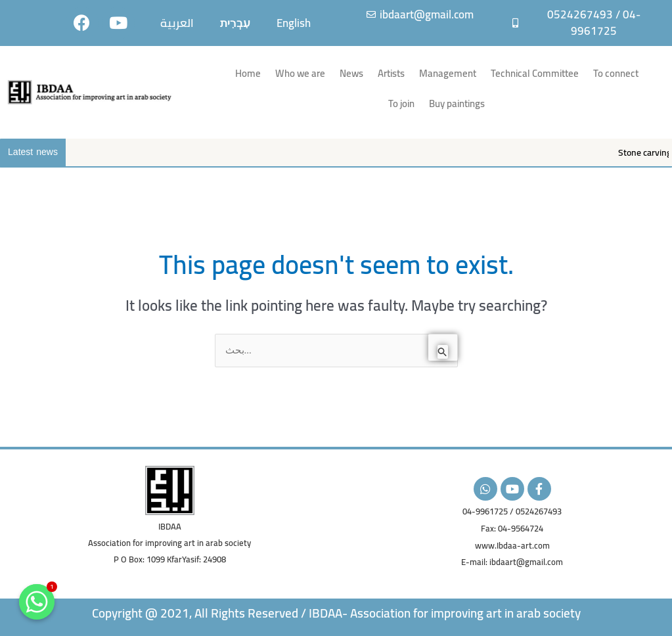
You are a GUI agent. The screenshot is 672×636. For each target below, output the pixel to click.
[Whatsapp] (37, 602)
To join (401, 103)
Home (248, 73)
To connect (616, 73)
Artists (391, 73)
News (351, 73)
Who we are (300, 73)
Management (448, 73)
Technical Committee (535, 73)
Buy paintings (457, 103)
